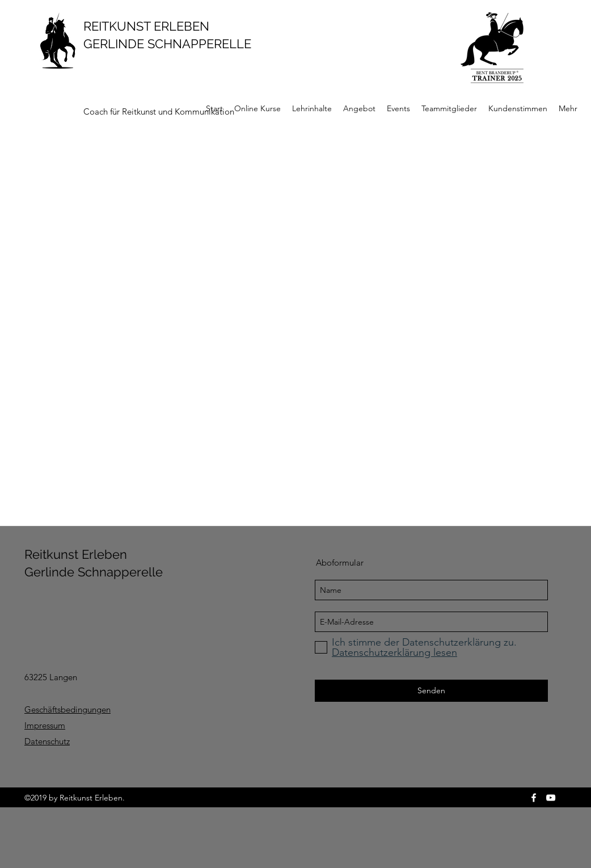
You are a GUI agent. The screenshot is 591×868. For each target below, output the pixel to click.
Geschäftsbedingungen (67, 709)
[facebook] (534, 798)
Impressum (45, 725)
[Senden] (431, 691)
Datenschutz (47, 741)
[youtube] (551, 798)
